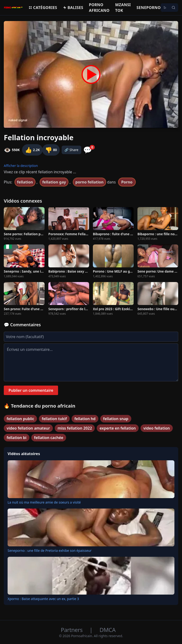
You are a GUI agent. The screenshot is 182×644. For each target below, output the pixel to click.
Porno (127, 182)
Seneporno (149, 8)
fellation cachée (49, 438)
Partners (72, 630)
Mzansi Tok (123, 8)
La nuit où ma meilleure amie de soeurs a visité (44, 502)
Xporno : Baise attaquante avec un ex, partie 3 (43, 599)
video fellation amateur (28, 428)
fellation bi (17, 438)
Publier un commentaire (31, 390)
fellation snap (116, 419)
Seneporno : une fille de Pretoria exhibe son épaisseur (50, 550)
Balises (73, 8)
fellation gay (54, 182)
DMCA (107, 630)
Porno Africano (99, 8)
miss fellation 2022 (75, 428)
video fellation (157, 428)
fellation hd (85, 419)
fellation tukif (54, 419)
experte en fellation (118, 428)
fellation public (20, 419)
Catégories (43, 8)
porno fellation (89, 182)
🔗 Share (71, 150)
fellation (25, 182)
